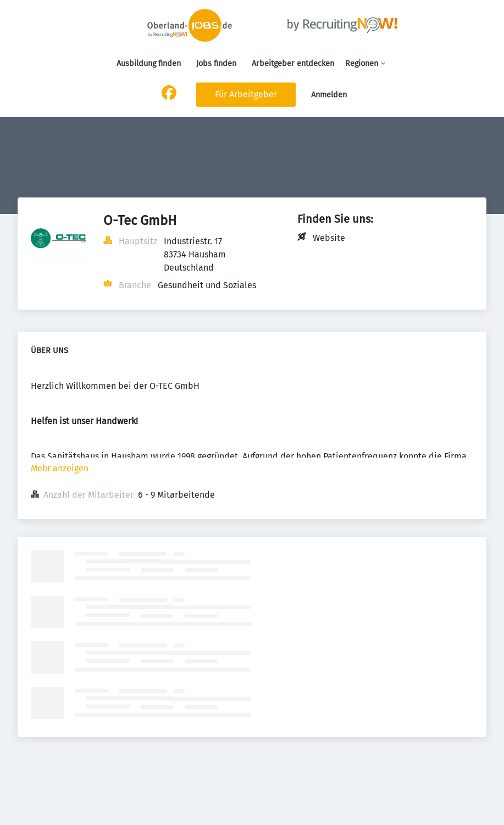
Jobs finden (216, 64)
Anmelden (329, 95)
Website (329, 238)
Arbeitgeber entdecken (293, 64)
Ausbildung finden (149, 64)
